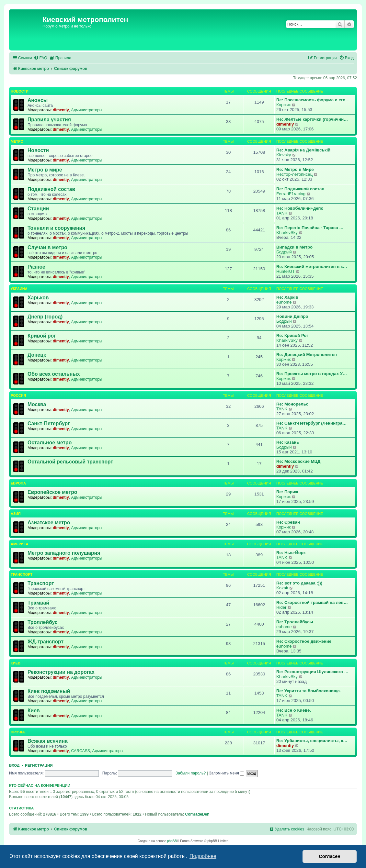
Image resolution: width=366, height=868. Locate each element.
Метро (17, 141)
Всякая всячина (48, 741)
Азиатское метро (49, 523)
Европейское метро (52, 492)
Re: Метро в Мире (295, 169)
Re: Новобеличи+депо (300, 208)
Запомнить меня (227, 773)
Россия (18, 395)
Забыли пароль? (191, 773)
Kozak (282, 588)
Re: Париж (287, 492)
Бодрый (284, 252)
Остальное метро (50, 443)
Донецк (37, 355)
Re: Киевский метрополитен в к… (312, 267)
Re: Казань (288, 442)
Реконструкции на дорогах (61, 672)
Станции (38, 209)
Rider (281, 607)
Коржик (283, 105)
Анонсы (38, 100)
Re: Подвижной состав (300, 189)
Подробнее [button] (203, 856)
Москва (37, 404)
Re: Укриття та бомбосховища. (309, 691)
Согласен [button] (330, 856)
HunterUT (286, 271)
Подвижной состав (51, 189)
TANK (282, 213)
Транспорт (22, 574)
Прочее (18, 732)
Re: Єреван (288, 522)
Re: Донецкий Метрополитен (307, 355)
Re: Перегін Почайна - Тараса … (310, 228)
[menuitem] (40, 58)
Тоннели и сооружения (56, 228)
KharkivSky (287, 233)
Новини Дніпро (292, 316)
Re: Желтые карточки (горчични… (312, 119)
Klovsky (284, 155)
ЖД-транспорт (46, 642)
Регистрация (39, 765)
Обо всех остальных (54, 374)
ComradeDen (197, 814)
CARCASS (80, 751)
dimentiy (61, 110)
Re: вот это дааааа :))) (299, 583)
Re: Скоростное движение (304, 641)
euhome (284, 302)
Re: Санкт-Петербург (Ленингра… (311, 423)
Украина (19, 289)
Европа (18, 483)
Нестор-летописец (294, 174)
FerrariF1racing (291, 194)
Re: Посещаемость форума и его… (313, 100)
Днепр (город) (45, 317)
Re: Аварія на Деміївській (303, 150)
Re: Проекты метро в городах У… (312, 374)
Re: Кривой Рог (292, 335)
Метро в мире (45, 170)
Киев (16, 663)
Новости (20, 91)
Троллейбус (43, 622)
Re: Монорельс (292, 404)
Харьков (38, 298)
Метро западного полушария (64, 553)
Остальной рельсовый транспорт (70, 462)
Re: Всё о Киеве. (294, 710)
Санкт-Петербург (49, 423)
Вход (14, 765)
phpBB (172, 841)
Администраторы (86, 110)
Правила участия (49, 120)
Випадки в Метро (294, 247)
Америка (19, 544)
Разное (36, 267)
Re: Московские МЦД (298, 461)
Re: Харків (287, 297)
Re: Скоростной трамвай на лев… (312, 602)
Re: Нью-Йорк (291, 553)
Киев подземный (49, 691)
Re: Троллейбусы (295, 622)
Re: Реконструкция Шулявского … (312, 672)
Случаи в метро (47, 247)
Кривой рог (42, 336)
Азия (16, 514)
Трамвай (38, 603)
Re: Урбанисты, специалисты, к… (312, 741)
